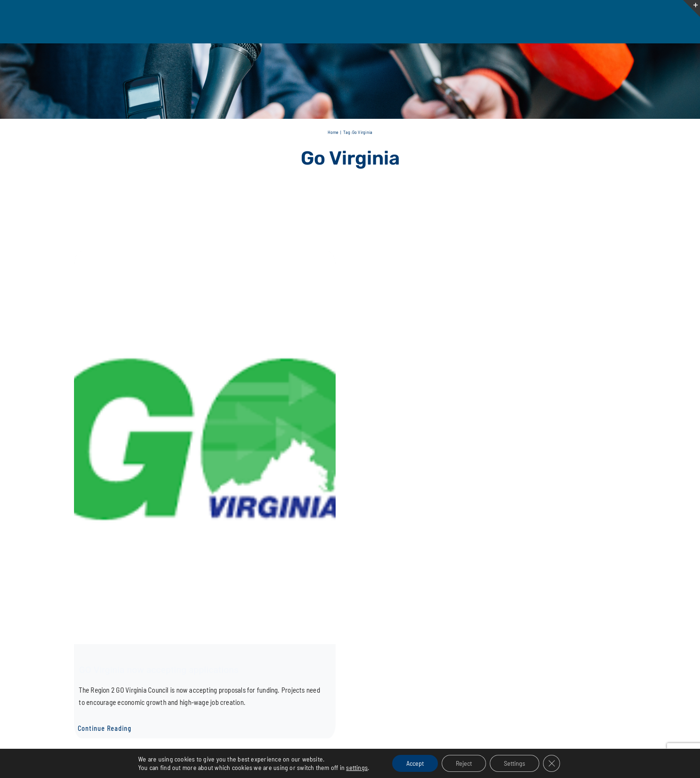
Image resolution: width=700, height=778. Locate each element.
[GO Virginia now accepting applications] (205, 257)
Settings (515, 763)
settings (357, 767)
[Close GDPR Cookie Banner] (552, 763)
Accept (415, 763)
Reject (464, 763)
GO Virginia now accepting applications (159, 670)
